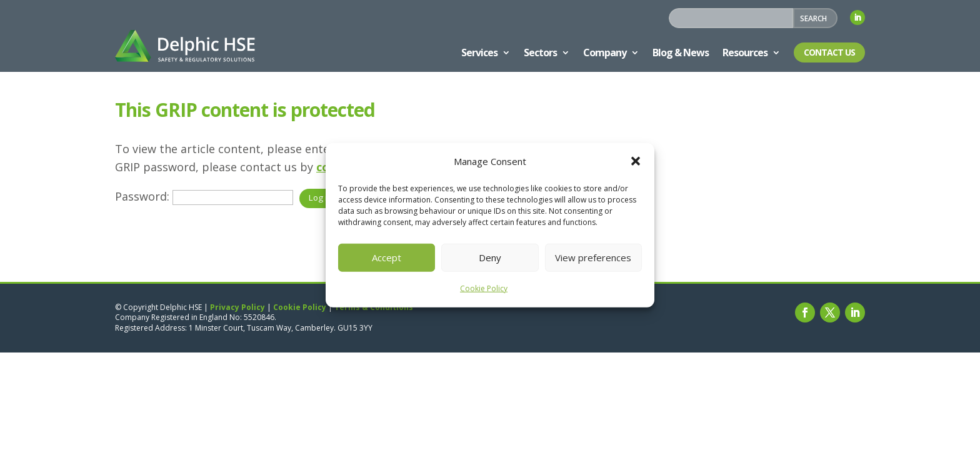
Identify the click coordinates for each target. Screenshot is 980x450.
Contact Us (829, 52)
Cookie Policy (484, 288)
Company (605, 52)
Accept (387, 257)
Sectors (540, 52)
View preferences (593, 257)
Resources (745, 52)
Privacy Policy (237, 307)
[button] (636, 161)
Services (479, 52)
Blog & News (681, 52)
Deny (490, 257)
